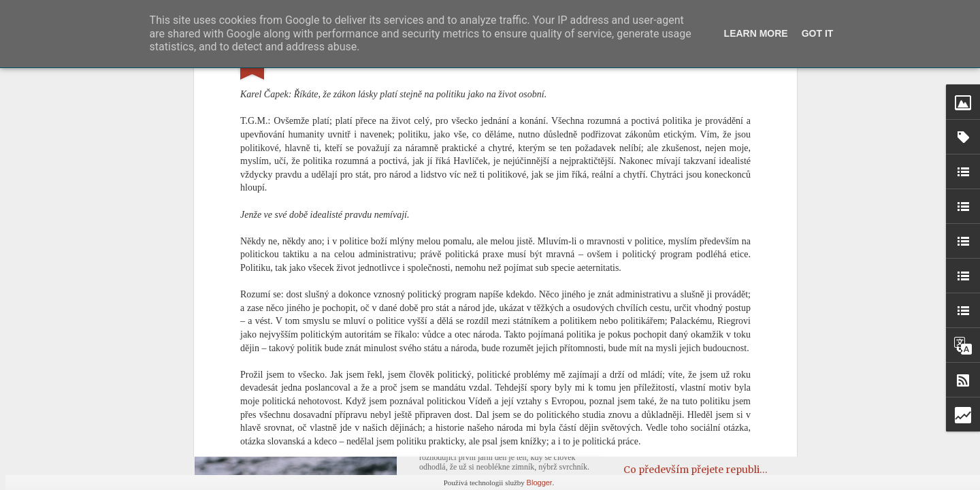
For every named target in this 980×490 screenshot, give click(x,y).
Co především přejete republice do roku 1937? (730, 470)
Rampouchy (652, 444)
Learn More (756, 33)
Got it (818, 33)
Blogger (540, 483)
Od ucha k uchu (660, 419)
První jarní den (465, 422)
